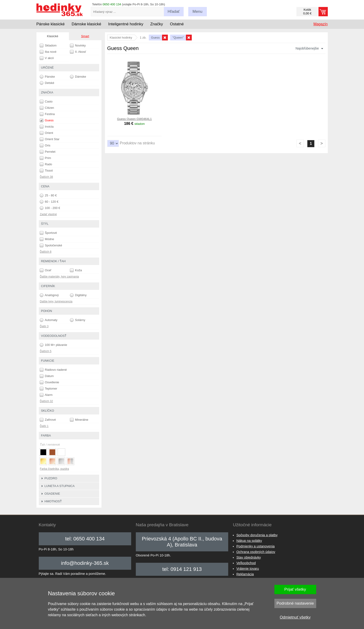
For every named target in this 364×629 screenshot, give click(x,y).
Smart (85, 36)
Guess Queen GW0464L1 (134, 119)
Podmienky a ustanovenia (255, 546)
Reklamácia (245, 574)
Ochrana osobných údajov (256, 552)
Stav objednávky (249, 557)
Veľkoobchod (246, 563)
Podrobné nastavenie (295, 603)
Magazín (320, 24)
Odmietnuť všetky (295, 617)
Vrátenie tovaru (248, 569)
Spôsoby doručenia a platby (257, 535)
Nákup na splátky (249, 541)
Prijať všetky (295, 589)
